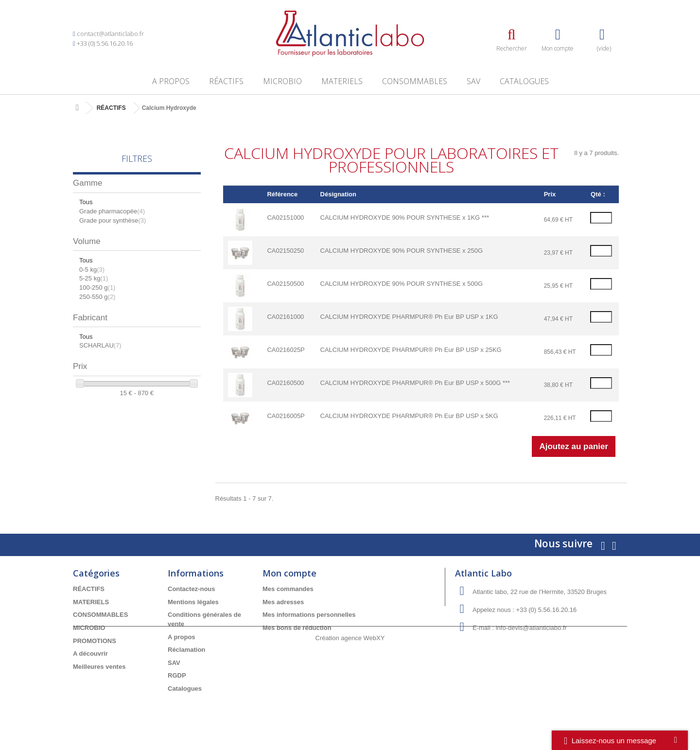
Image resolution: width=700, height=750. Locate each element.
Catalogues (524, 81)
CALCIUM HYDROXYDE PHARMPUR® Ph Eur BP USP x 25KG (411, 350)
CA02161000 (285, 317)
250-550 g (97, 297)
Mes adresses (283, 602)
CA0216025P (286, 350)
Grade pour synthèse (113, 220)
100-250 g (97, 288)
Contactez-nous (192, 589)
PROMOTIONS (95, 641)
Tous (86, 202)
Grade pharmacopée (112, 211)
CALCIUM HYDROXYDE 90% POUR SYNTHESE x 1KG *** (405, 218)
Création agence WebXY (350, 724)
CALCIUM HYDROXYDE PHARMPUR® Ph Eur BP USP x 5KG (409, 416)
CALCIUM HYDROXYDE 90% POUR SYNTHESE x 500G (402, 284)
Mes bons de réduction (297, 628)
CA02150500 (285, 284)
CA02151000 (285, 218)
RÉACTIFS (226, 81)
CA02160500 (285, 383)
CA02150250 (285, 251)
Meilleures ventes (99, 667)
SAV (473, 81)
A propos (171, 81)
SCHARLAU (100, 345)
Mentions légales (193, 602)
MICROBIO (282, 81)
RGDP (177, 675)
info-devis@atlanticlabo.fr (531, 628)
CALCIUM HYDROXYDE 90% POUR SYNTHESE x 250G (402, 251)
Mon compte (289, 573)
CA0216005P (286, 416)
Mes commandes (288, 589)
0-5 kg (92, 270)
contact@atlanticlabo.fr (110, 34)
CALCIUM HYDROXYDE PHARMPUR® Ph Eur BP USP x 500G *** (415, 383)
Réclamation (186, 650)
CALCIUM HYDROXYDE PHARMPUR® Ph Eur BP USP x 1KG (409, 317)
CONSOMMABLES (415, 81)
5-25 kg (94, 278)
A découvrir (90, 654)
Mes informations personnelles (309, 615)
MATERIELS (342, 81)
